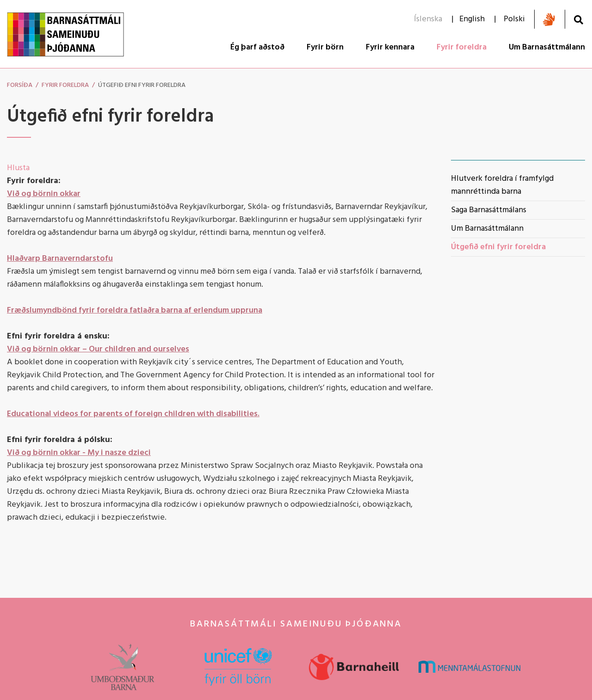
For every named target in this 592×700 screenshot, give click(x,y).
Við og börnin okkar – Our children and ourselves (98, 349)
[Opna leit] (578, 20)
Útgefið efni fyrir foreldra (142, 85)
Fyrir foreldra (65, 85)
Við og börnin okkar (44, 194)
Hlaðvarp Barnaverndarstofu (60, 259)
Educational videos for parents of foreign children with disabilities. (133, 414)
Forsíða (20, 85)
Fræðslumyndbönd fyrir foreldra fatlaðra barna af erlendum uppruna (135, 310)
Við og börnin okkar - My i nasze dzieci (79, 453)
